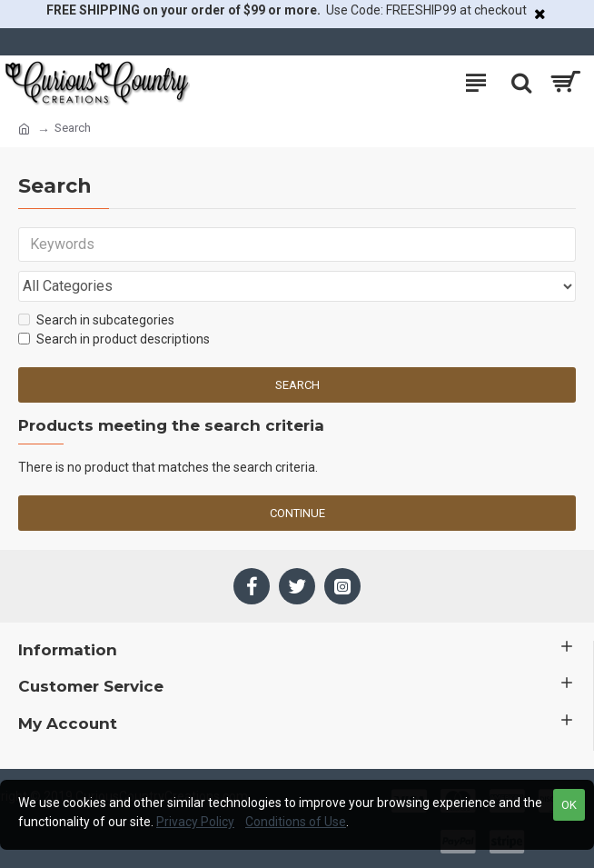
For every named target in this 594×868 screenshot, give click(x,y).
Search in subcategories (96, 320)
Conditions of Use (296, 822)
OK (569, 805)
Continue (297, 513)
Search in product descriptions (114, 339)
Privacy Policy (195, 822)
